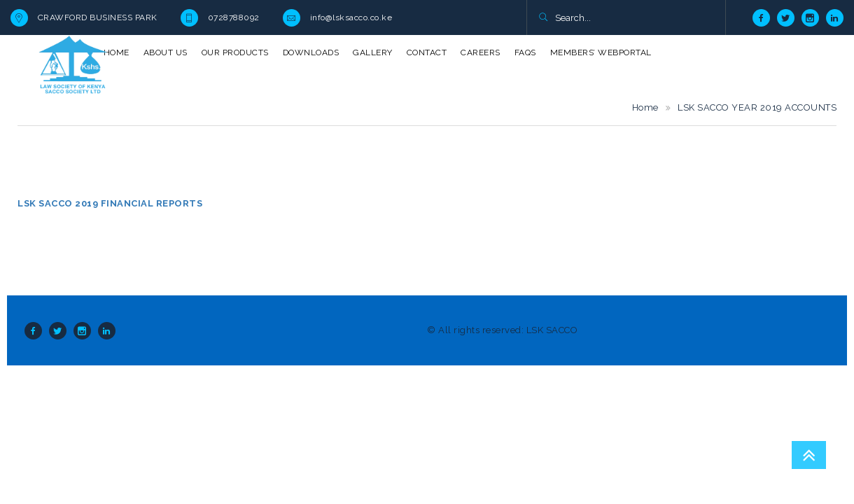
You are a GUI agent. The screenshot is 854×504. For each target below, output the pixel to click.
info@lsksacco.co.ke (351, 17)
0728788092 (234, 17)
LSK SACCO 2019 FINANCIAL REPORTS (110, 203)
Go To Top (809, 455)
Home (645, 107)
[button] (543, 18)
